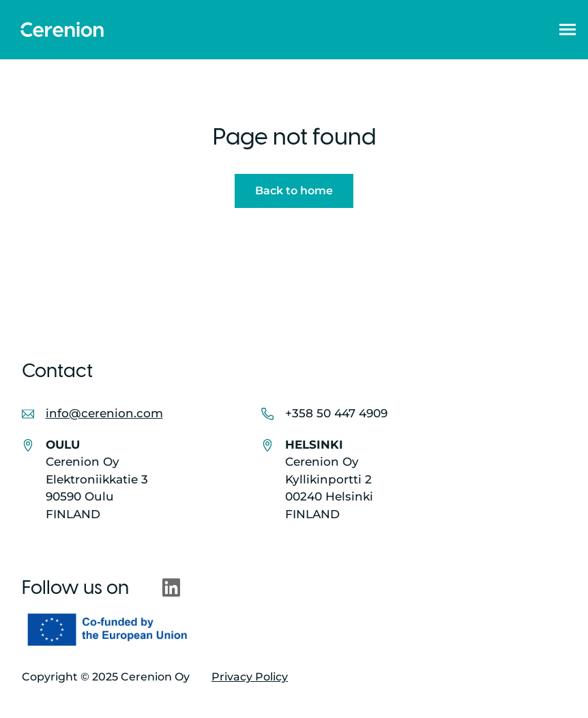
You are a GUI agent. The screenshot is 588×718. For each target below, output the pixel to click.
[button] (568, 29)
